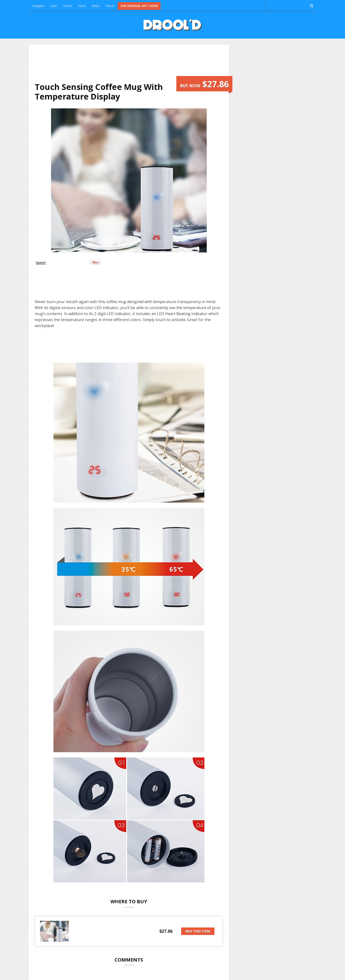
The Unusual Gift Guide (139, 6)
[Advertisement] (129, 63)
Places (110, 6)
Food (82, 6)
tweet (41, 263)
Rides (96, 6)
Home (68, 6)
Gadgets (38, 6)
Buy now (204, 84)
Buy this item (198, 931)
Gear (54, 6)
